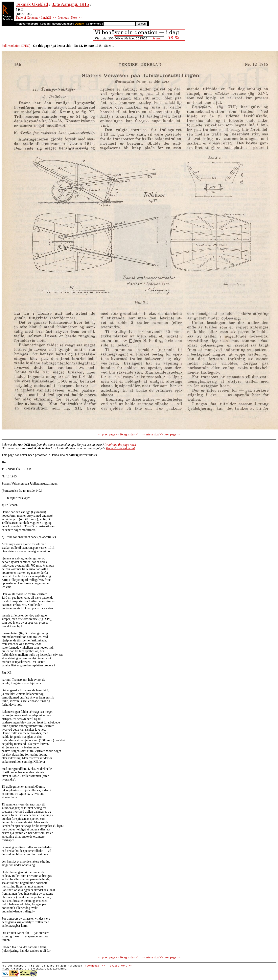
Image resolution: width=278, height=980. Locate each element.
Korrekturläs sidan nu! (121, 448)
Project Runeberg (27, 24)
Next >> (76, 18)
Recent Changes (62, 24)
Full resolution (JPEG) (16, 46)
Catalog (45, 24)
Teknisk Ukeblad (32, 4)
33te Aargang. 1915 (70, 4)
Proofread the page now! (120, 445)
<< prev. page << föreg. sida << (118, 434)
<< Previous (61, 18)
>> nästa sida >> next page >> (161, 434)
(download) (93, 966)
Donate (79, 24)
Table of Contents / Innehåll (33, 18)
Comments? (94, 24)
